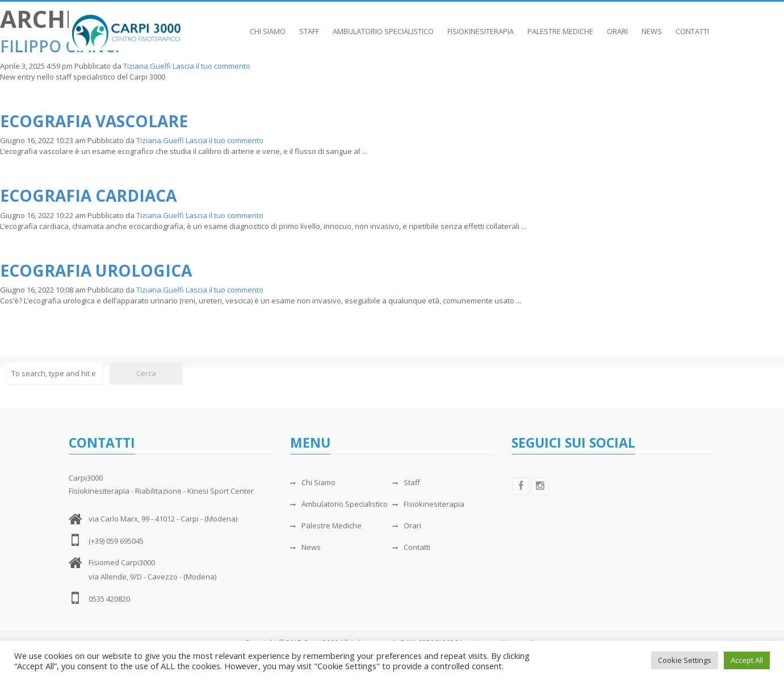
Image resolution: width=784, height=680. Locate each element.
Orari (617, 26)
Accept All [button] (747, 660)
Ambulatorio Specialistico (383, 26)
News (652, 26)
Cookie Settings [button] (685, 660)
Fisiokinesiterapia (481, 26)
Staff (309, 26)
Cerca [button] (146, 373)
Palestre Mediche (560, 26)
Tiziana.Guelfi (147, 66)
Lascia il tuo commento (211, 66)
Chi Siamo (268, 26)
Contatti (692, 26)
